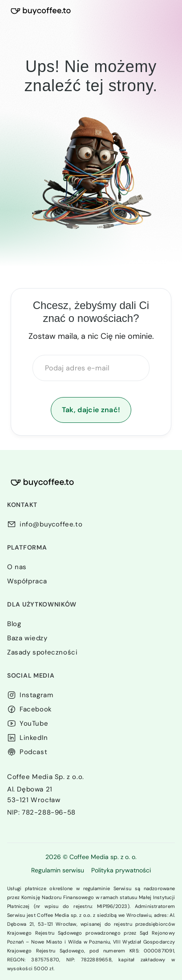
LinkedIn (34, 738)
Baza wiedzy (27, 638)
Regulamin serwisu (58, 870)
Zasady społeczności (42, 652)
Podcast (33, 752)
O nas (17, 567)
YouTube (34, 723)
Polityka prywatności (121, 870)
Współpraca (27, 581)
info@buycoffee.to (51, 524)
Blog (14, 624)
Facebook (36, 709)
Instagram (36, 695)
